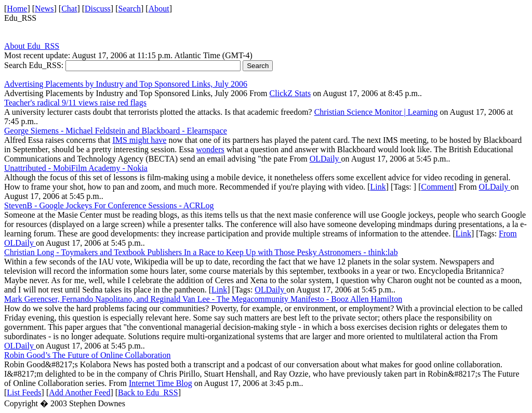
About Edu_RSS (32, 46)
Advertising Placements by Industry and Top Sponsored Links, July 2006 (126, 84)
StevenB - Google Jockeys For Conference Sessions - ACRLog (109, 205)
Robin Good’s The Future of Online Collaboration (88, 355)
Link (378, 187)
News (44, 9)
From (508, 234)
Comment (437, 187)
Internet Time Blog (161, 383)
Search (130, 9)
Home (17, 9)
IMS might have (139, 140)
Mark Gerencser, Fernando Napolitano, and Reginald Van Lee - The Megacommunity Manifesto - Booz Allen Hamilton (203, 299)
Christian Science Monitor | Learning (376, 112)
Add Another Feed (79, 392)
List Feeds (24, 392)
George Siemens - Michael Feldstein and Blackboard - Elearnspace (116, 131)
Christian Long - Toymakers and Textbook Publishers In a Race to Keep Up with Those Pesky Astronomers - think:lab (201, 252)
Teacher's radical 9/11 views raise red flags (75, 103)
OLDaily (325, 159)
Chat (69, 9)
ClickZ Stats (290, 93)
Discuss (98, 9)
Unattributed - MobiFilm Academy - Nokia (76, 168)
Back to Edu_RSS (148, 392)
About (159, 9)
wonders (210, 149)
